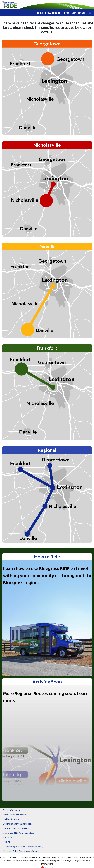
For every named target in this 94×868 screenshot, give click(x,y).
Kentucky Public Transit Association (20, 851)
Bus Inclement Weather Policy (17, 824)
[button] (90, 13)
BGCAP (7, 842)
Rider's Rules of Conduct (15, 815)
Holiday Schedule (11, 819)
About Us (8, 837)
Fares (66, 13)
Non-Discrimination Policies (16, 828)
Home (39, 13)
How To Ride (53, 13)
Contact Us (78, 13)
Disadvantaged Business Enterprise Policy (23, 847)
